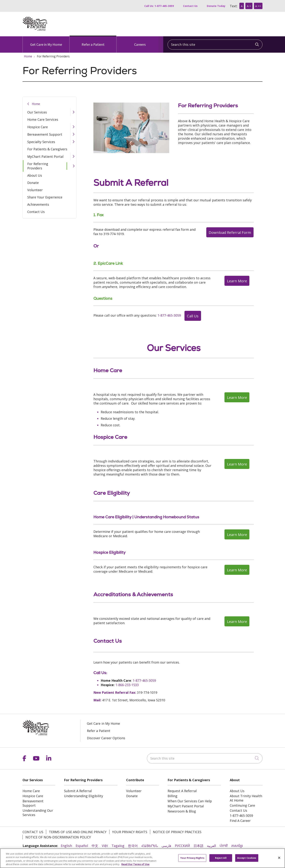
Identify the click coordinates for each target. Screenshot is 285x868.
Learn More (237, 281)
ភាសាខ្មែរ (237, 846)
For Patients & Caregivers (47, 149)
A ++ (258, 6)
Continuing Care (242, 805)
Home (36, 104)
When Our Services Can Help (190, 801)
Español (82, 846)
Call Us (193, 316)
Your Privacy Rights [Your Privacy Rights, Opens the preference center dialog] (192, 860)
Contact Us (190, 6)
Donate (33, 183)
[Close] (279, 860)
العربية (211, 846)
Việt (105, 846)
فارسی (166, 846)
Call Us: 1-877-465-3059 (159, 6)
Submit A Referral (78, 791)
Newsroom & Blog (182, 811)
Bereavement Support (45, 134)
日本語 (198, 846)
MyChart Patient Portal (45, 156)
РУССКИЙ (182, 846)
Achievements (38, 204)
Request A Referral (182, 791)
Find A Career (240, 821)
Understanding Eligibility (84, 796)
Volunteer (35, 190)
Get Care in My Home (46, 41)
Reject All (221, 860)
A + (249, 6)
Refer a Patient (93, 41)
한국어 (133, 846)
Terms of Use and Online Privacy (78, 832)
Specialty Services (41, 142)
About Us (35, 175)
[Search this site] (215, 45)
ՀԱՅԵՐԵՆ (150, 846)
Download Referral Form (230, 232)
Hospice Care (38, 127)
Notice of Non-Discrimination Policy (58, 837)
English (66, 846)
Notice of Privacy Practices (177, 832)
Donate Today (216, 6)
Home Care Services (43, 119)
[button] (73, 112)
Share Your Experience (45, 197)
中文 (95, 846)
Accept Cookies (247, 860)
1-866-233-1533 (127, 685)
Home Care (31, 791)
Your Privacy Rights (130, 832)
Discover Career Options (106, 738)
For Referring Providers (38, 166)
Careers (140, 41)
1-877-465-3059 (169, 316)
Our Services (37, 112)
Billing (172, 796)
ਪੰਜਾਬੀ (224, 846)
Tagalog (118, 846)
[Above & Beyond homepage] (35, 30)
